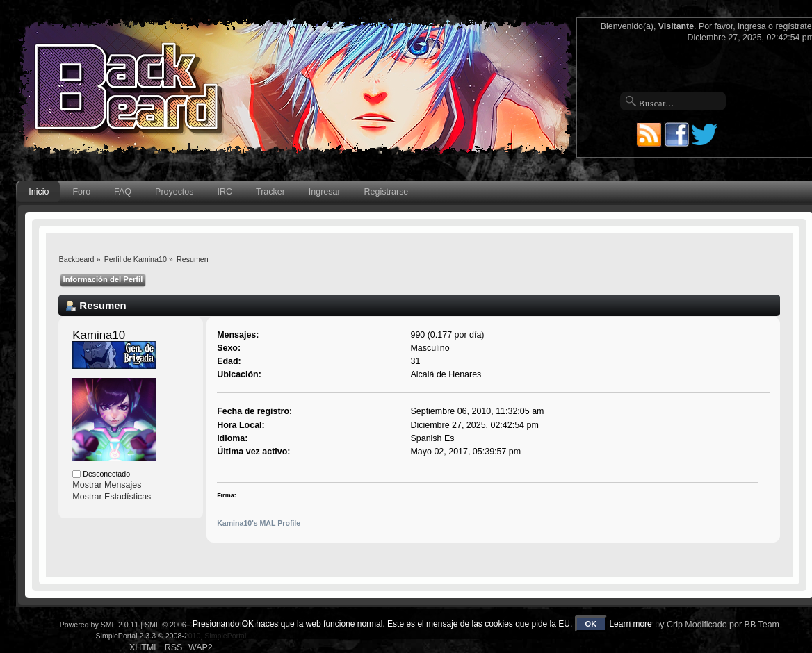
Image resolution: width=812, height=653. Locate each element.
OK (591, 624)
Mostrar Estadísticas (112, 497)
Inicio (39, 192)
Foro (81, 192)
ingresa (752, 26)
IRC (225, 192)
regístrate (793, 26)
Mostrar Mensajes (107, 485)
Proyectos (174, 192)
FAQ (123, 192)
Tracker (270, 192)
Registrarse (387, 192)
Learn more (630, 624)
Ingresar (325, 192)
